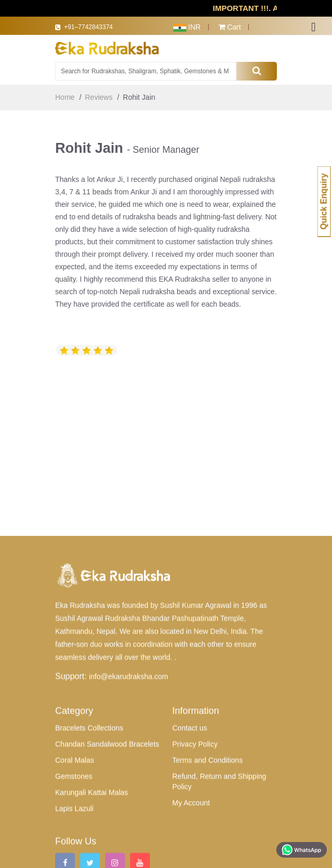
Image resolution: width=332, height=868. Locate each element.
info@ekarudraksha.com (129, 792)
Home (65, 97)
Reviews (99, 97)
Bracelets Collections (89, 843)
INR (187, 27)
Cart (230, 27)
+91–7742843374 (94, 28)
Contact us (190, 843)
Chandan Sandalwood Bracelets (107, 859)
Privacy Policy (195, 859)
